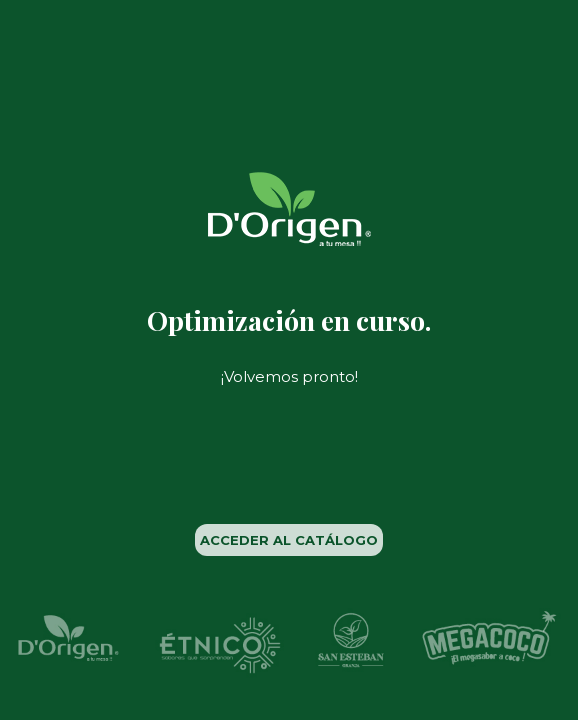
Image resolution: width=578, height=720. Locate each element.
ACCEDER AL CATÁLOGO (289, 540)
